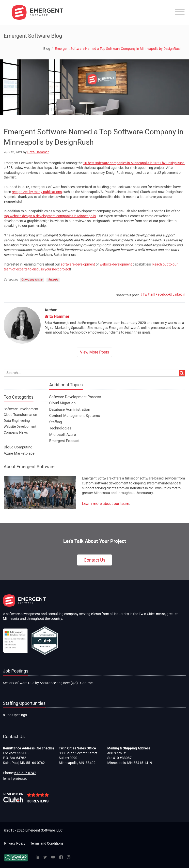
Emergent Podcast (64, 441)
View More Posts (94, 352)
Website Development (20, 426)
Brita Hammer (38, 152)
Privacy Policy (15, 843)
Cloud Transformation (20, 415)
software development (78, 264)
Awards (53, 280)
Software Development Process (75, 397)
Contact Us (94, 560)
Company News (32, 280)
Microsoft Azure (63, 435)
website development (116, 264)
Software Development (21, 409)
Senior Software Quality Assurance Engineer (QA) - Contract (48, 683)
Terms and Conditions (47, 843)
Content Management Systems (75, 416)
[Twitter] (45, 858)
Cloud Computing (18, 447)
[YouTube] (53, 858)
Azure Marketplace (19, 453)
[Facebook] (61, 858)
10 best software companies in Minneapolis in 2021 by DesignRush (134, 163)
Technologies (60, 428)
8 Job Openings (15, 715)
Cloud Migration (62, 403)
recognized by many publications (37, 192)
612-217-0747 (25, 773)
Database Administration (70, 409)
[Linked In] (37, 858)
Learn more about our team (106, 504)
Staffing (55, 422)
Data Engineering (17, 421)
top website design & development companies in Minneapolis (50, 216)
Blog (47, 49)
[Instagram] (69, 858)
